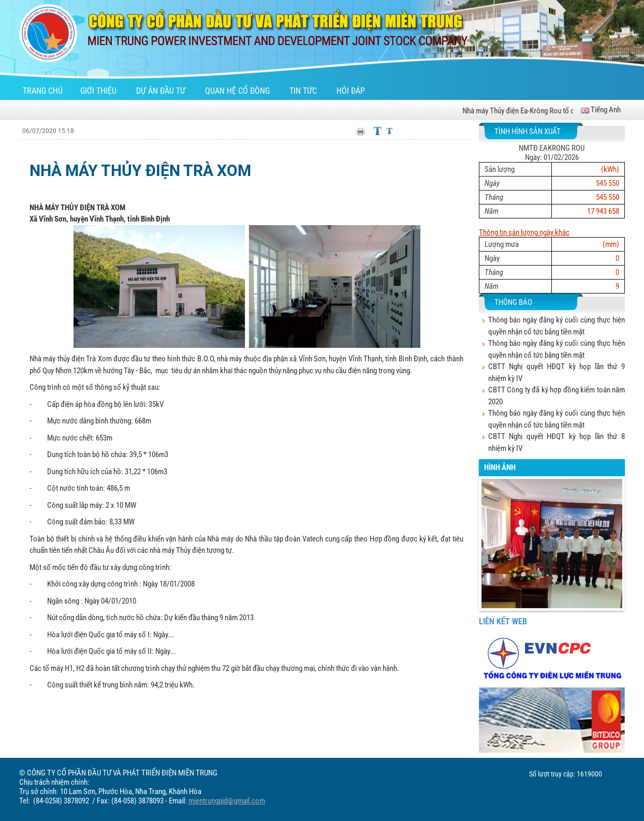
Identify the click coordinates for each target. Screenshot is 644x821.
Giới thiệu (99, 91)
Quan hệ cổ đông (238, 91)
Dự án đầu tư (162, 91)
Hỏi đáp (351, 91)
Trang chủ (43, 91)
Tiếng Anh (601, 110)
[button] (489, 552)
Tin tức (304, 91)
